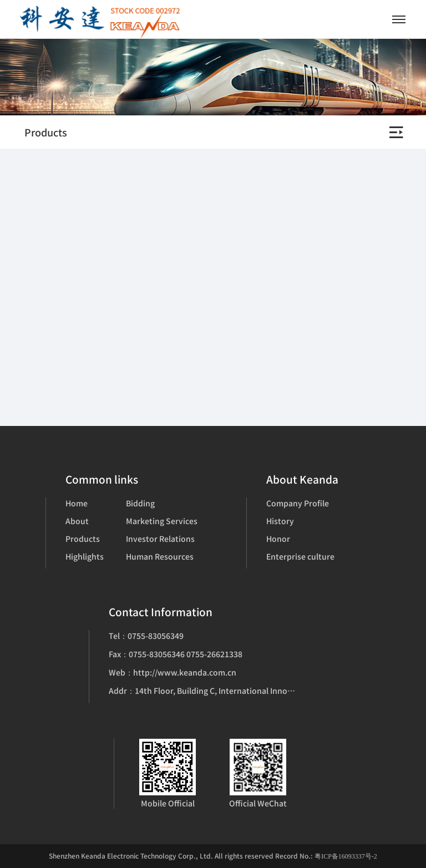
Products (83, 539)
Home (77, 503)
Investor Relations (160, 539)
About (77, 521)
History (280, 521)
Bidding (140, 503)
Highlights (85, 556)
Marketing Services (162, 521)
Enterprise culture (300, 556)
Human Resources (160, 556)
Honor (278, 539)
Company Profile (298, 503)
